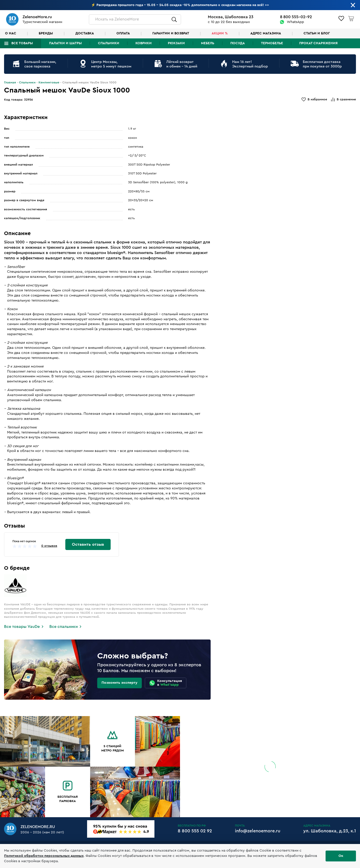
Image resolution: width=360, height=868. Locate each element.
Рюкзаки (176, 43)
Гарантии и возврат (171, 33)
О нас (11, 33)
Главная (10, 82)
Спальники (109, 43)
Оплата (123, 33)
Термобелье (272, 43)
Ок (341, 856)
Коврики (144, 43)
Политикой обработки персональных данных (44, 856)
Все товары (22, 43)
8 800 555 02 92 (195, 831)
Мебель (208, 43)
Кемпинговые (49, 82)
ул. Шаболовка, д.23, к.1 (330, 831)
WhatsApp (295, 22)
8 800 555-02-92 (296, 17)
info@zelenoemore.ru (258, 831)
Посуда (238, 43)
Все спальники (64, 627)
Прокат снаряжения (318, 43)
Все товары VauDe (22, 627)
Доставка (85, 33)
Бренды (46, 33)
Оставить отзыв (88, 544)
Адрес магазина (266, 33)
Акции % (220, 33)
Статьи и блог (317, 33)
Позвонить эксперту (119, 683)
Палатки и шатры (65, 43)
